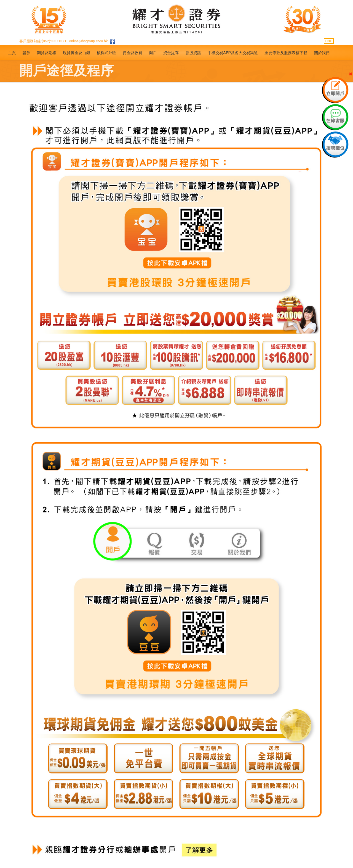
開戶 (153, 53)
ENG (329, 41)
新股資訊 (193, 53)
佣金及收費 (133, 53)
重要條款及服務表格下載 (286, 53)
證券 (26, 53)
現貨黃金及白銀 (77, 53)
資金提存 (171, 53)
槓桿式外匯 (107, 53)
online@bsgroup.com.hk (88, 41)
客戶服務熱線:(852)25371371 (43, 41)
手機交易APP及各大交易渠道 (233, 53)
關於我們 (322, 53)
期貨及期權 (47, 53)
